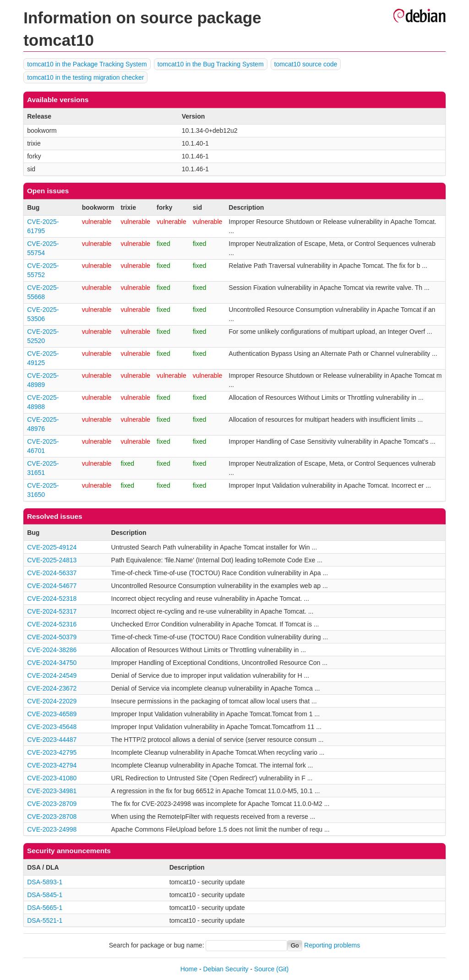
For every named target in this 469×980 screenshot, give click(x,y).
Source (264, 969)
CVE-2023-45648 (52, 727)
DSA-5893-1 (45, 882)
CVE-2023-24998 (52, 829)
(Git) (282, 969)
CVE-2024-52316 (52, 624)
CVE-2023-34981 (52, 791)
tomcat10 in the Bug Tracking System (211, 64)
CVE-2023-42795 (52, 752)
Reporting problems (332, 945)
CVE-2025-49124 (52, 547)
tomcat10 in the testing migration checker (85, 77)
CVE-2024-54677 (52, 586)
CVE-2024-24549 (52, 675)
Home (189, 969)
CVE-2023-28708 (52, 817)
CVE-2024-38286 (52, 650)
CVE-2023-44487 (52, 740)
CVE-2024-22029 (52, 701)
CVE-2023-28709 (52, 804)
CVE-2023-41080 (52, 778)
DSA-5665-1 (45, 908)
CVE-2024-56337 (52, 573)
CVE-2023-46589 (52, 714)
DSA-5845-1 (45, 895)
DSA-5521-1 (45, 920)
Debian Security (226, 969)
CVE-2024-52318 (52, 599)
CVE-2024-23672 (52, 688)
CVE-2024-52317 (52, 611)
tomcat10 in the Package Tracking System (87, 64)
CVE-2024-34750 (52, 663)
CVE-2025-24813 (52, 560)
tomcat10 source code (306, 64)
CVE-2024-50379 (52, 637)
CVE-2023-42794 (52, 765)
